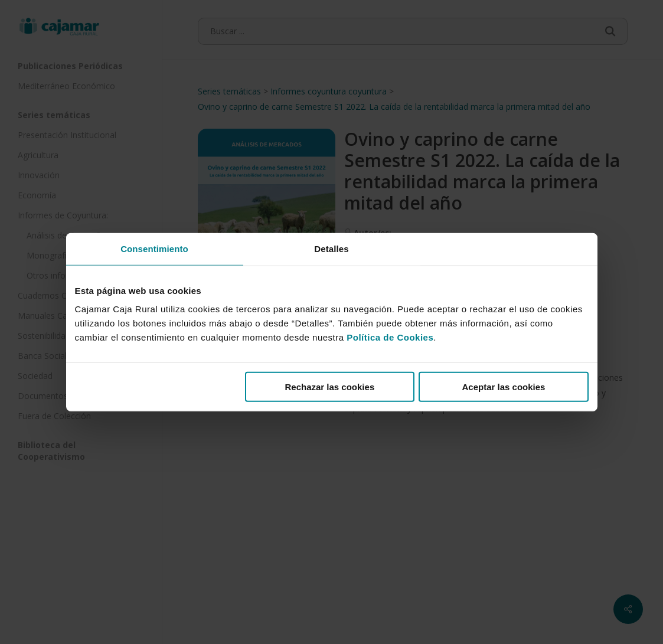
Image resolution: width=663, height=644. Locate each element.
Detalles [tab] (331, 248)
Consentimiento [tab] (154, 248)
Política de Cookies (390, 337)
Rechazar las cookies (329, 387)
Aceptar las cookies (504, 387)
